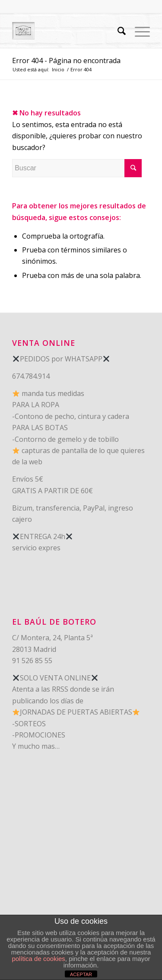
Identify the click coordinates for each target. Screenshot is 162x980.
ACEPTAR (81, 974)
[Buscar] (118, 31)
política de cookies (38, 959)
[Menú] (138, 31)
